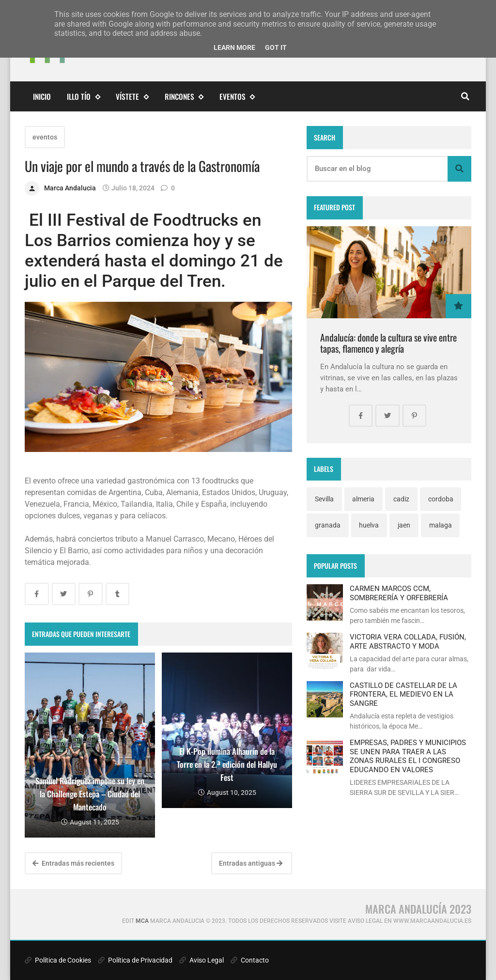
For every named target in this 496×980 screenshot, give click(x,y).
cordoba (441, 499)
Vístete (132, 97)
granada (328, 525)
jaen (404, 525)
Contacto (250, 960)
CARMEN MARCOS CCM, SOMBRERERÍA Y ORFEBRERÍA (399, 593)
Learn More (234, 47)
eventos (237, 97)
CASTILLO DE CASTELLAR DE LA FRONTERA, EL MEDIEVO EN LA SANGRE (403, 694)
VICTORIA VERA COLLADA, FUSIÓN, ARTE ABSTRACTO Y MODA (408, 641)
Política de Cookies (58, 960)
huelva (369, 525)
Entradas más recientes (73, 863)
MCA (142, 921)
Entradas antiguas (251, 863)
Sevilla (324, 499)
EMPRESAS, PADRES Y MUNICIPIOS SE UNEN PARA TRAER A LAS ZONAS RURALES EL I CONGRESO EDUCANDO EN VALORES (408, 756)
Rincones (184, 97)
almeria (363, 499)
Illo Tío (83, 97)
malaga (441, 525)
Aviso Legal (201, 960)
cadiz (401, 499)
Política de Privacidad (135, 960)
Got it (276, 47)
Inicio (42, 96)
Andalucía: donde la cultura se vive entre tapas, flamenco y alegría (388, 343)
